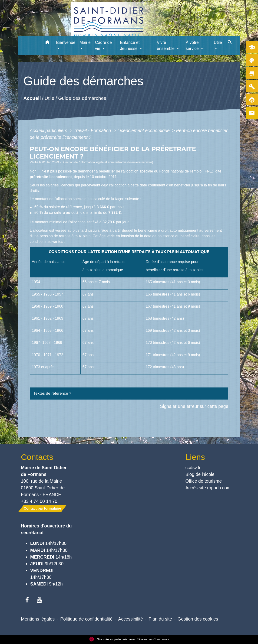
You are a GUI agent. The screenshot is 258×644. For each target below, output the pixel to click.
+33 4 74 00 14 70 (39, 501)
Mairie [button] (85, 42)
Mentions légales (38, 619)
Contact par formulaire (42, 508)
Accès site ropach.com (208, 488)
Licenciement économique (144, 130)
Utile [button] (218, 42)
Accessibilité (131, 619)
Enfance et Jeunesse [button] (130, 46)
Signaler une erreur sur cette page (194, 406)
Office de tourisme (204, 481)
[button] (47, 43)
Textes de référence (51, 393)
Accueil (32, 98)
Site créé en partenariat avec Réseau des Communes (129, 639)
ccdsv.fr (193, 468)
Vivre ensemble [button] (166, 46)
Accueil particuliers (49, 130)
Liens (195, 457)
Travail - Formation (93, 130)
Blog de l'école (200, 474)
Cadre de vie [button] (103, 46)
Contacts (37, 457)
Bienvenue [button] (66, 42)
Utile (50, 98)
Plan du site (160, 619)
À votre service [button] (193, 46)
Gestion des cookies (198, 619)
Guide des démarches (82, 98)
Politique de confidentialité (86, 619)
